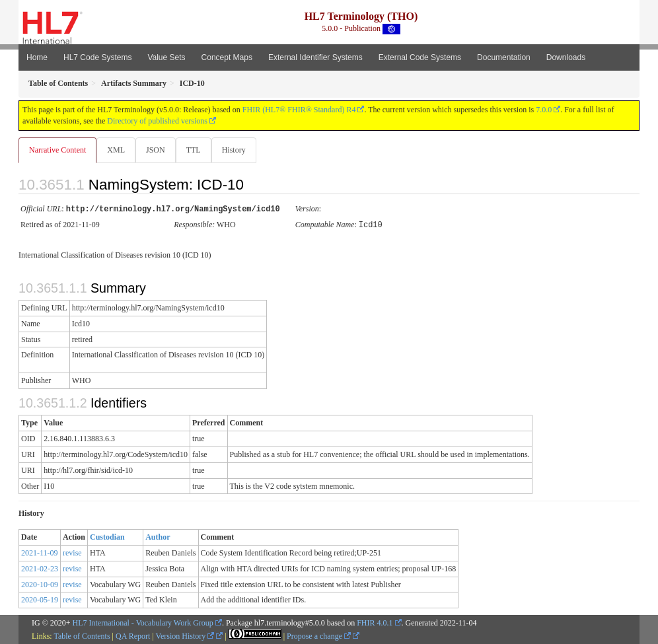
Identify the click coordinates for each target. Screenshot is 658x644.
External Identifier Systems (315, 57)
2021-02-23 (40, 568)
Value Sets (166, 57)
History (239, 150)
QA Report (133, 635)
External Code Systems (420, 57)
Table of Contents (82, 635)
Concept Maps (227, 57)
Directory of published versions (157, 121)
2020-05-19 (40, 599)
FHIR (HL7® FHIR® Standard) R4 (299, 110)
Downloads (566, 57)
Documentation (504, 57)
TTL (198, 150)
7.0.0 (544, 110)
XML (117, 150)
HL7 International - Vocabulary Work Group (143, 622)
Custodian (107, 536)
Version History (185, 635)
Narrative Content (57, 150)
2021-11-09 (40, 552)
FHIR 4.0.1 (375, 622)
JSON (158, 150)
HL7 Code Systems (97, 57)
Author (158, 536)
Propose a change (319, 635)
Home (37, 57)
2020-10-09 (40, 584)
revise (72, 552)
